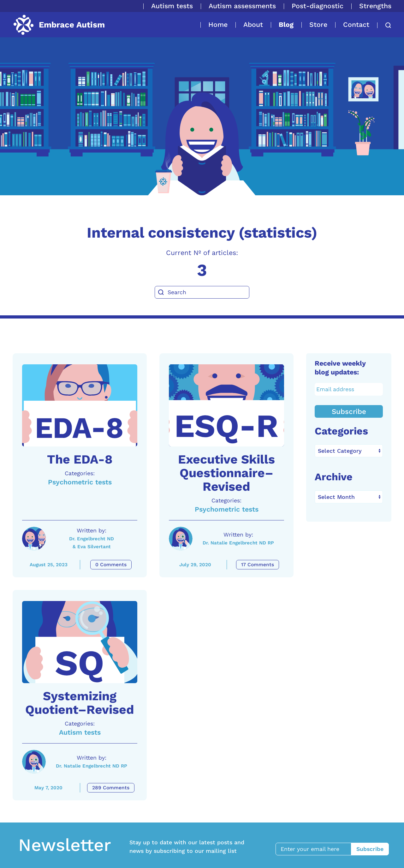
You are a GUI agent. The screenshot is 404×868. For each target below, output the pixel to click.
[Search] (202, 292)
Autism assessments (242, 6)
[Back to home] (59, 25)
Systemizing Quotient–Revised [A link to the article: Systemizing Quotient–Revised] (80, 703)
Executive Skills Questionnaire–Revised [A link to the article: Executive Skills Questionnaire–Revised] (226, 473)
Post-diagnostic (318, 6)
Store (318, 24)
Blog (286, 24)
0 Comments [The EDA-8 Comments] (111, 565)
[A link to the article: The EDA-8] (80, 405)
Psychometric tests (80, 482)
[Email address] (349, 389)
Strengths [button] (375, 6)
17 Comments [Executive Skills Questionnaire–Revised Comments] (258, 565)
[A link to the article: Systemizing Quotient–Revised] (80, 642)
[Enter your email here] (317, 849)
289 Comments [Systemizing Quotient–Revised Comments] (111, 788)
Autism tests (172, 6)
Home (218, 24)
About (253, 24)
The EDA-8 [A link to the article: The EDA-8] (80, 459)
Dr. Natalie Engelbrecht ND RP (238, 543)
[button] (384, 25)
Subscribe (349, 411)
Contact (356, 24)
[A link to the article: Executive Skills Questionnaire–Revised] (226, 405)
